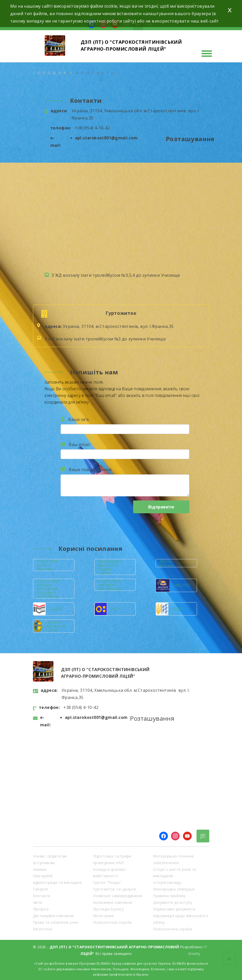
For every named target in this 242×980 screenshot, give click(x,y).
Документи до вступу (173, 902)
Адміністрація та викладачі (57, 882)
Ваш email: (76, 444)
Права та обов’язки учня (56, 922)
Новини (40, 869)
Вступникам (44, 863)
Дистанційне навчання (53, 916)
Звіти (38, 902)
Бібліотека (43, 929)
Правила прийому (169, 896)
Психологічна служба (113, 922)
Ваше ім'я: (75, 419)
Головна (51, 73)
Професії (41, 909)
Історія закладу (167, 882)
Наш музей (43, 876)
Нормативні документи (174, 909)
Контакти (42, 896)
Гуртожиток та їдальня (114, 889)
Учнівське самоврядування (118, 896)
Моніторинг (104, 916)
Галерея (41, 889)
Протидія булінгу (108, 909)
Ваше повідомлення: (86, 470)
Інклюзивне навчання (113, 902)
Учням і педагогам (50, 856)
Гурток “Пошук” (107, 882)
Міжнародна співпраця (174, 889)
